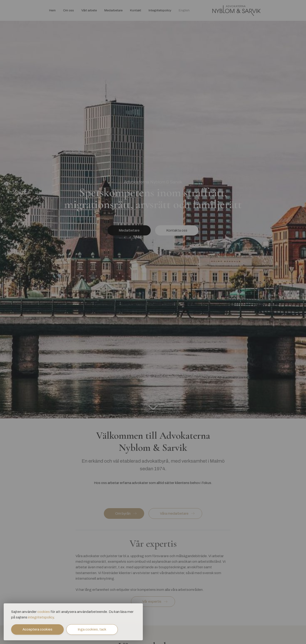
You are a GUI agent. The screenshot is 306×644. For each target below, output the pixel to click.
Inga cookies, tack (92, 629)
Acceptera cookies (37, 629)
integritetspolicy (41, 618)
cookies (44, 612)
